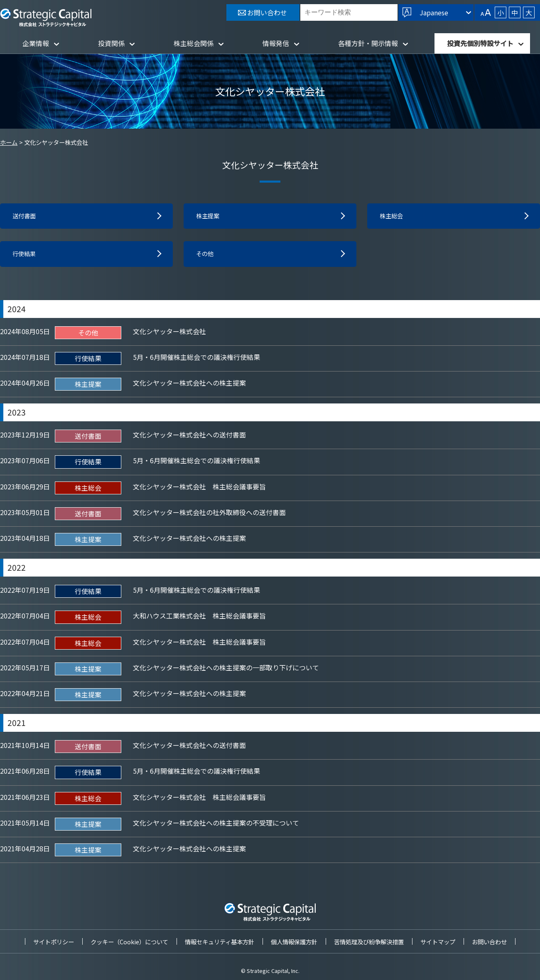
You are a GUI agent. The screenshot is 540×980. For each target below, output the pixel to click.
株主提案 (209, 217)
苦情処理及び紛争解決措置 (369, 942)
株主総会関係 (194, 43)
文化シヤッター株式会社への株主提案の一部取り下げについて (226, 670)
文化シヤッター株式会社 (169, 333)
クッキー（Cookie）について (129, 942)
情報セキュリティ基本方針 (220, 942)
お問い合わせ (489, 942)
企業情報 (36, 43)
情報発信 (276, 43)
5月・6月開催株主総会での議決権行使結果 (196, 359)
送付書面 (26, 217)
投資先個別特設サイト (480, 43)
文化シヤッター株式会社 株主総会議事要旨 (199, 489)
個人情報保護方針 (294, 942)
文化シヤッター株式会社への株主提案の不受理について (216, 825)
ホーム (9, 142)
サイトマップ (438, 942)
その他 (206, 256)
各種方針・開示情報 (368, 43)
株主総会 (393, 217)
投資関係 (111, 43)
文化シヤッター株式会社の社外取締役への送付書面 (209, 514)
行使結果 (26, 256)
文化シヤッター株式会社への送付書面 (189, 437)
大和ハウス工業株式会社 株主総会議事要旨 (199, 618)
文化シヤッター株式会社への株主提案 (189, 385)
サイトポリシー (54, 942)
